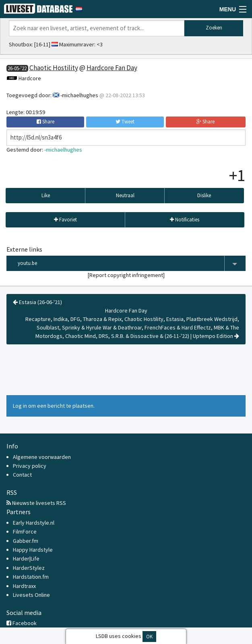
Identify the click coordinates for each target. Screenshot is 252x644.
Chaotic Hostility (54, 68)
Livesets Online (31, 595)
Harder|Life (26, 559)
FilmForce (25, 531)
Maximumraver (77, 44)
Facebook (22, 623)
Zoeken (214, 28)
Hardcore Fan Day (112, 68)
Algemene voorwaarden (42, 457)
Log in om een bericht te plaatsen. (54, 406)
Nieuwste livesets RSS (36, 503)
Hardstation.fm (31, 577)
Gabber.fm (26, 541)
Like (46, 195)
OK (149, 637)
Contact (22, 475)
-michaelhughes (79, 95)
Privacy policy (30, 466)
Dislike (204, 195)
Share (45, 122)
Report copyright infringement (126, 275)
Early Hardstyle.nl (34, 523)
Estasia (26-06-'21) (37, 302)
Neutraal (125, 195)
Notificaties (185, 220)
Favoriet (65, 220)
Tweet (125, 122)
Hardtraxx (24, 586)
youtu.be (132, 264)
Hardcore (30, 78)
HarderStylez (29, 568)
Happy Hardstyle (33, 550)
